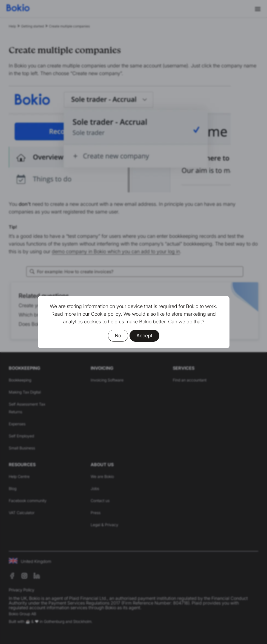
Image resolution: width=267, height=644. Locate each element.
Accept (144, 336)
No (118, 336)
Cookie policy (106, 314)
